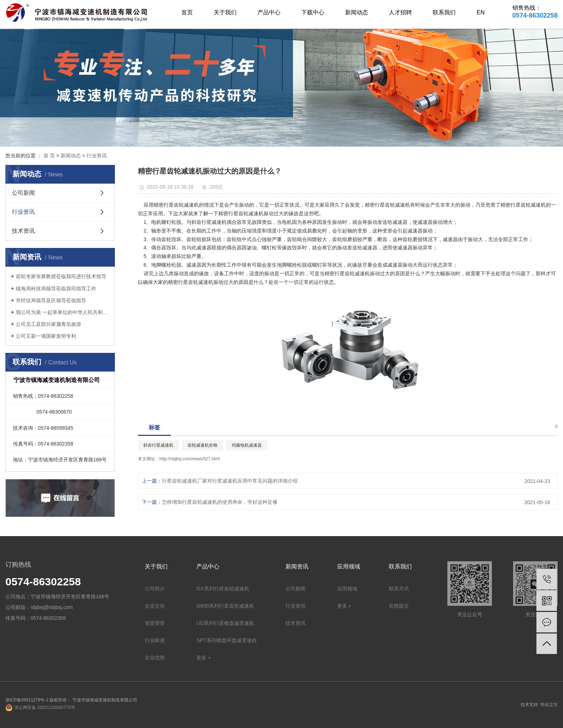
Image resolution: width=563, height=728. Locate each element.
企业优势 (155, 658)
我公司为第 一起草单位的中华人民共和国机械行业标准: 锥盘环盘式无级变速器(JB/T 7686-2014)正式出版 (63, 312)
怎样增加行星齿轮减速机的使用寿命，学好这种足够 (220, 502)
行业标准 (155, 640)
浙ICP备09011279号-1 (27, 700)
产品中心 (269, 12)
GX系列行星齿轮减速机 (223, 589)
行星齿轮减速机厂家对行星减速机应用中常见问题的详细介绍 (230, 481)
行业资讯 (97, 156)
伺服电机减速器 (247, 445)
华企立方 (549, 705)
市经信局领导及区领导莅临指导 (51, 300)
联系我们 (444, 12)
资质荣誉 (155, 623)
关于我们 (225, 12)
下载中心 (313, 12)
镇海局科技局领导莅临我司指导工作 (56, 289)
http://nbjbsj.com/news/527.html (190, 459)
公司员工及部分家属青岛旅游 (48, 324)
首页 (187, 12)
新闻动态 (357, 12)
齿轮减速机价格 (203, 445)
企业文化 (155, 606)
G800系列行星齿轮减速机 (225, 606)
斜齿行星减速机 (158, 445)
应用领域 (347, 589)
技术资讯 (23, 231)
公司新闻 (23, 193)
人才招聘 (400, 12)
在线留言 (399, 606)
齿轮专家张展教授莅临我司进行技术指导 (61, 276)
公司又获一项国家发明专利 (46, 336)
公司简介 (155, 589)
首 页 (49, 156)
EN (481, 12)
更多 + (204, 658)
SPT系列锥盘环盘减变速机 (226, 640)
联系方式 (399, 589)
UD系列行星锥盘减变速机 (225, 623)
